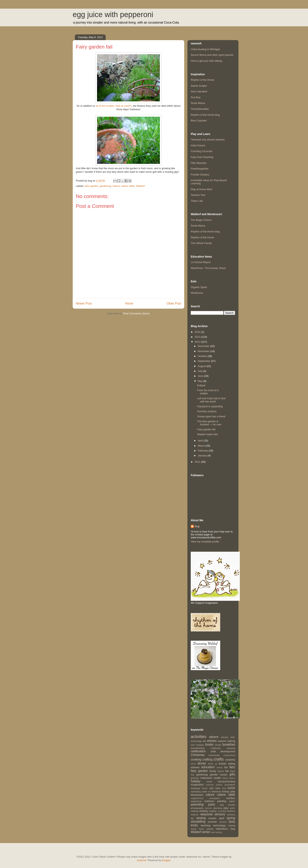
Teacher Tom (198, 195)
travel (194, 829)
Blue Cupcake (199, 121)
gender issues (219, 775)
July (200, 371)
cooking (196, 759)
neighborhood (197, 798)
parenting (197, 804)
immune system (214, 785)
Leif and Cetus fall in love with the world (211, 400)
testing (232, 825)
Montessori (197, 795)
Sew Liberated (199, 91)
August (202, 366)
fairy (232, 767)
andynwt (141, 860)
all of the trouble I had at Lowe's (114, 106)
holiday (196, 781)
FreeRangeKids (200, 169)
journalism (230, 785)
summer (212, 822)
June (201, 376)
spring (231, 818)
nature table (128, 186)
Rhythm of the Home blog (205, 115)
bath (193, 745)
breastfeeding (198, 748)
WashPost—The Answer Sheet (208, 268)
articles (212, 741)
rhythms (231, 811)
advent (214, 737)
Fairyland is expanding (210, 406)
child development (223, 751)
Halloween (206, 778)
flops (233, 771)
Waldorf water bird (207, 434)
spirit (221, 818)
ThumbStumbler (200, 109)
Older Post (174, 303)
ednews (195, 767)
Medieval (216, 791)
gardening (105, 186)
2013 (198, 337)
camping (231, 748)
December (204, 346)
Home (129, 303)
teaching (206, 825)
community (214, 755)
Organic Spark (199, 287)
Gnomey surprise (207, 411)
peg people (227, 805)
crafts (219, 759)
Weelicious (197, 293)
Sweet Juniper (199, 86)
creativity (230, 760)
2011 (198, 462)
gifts (232, 774)
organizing (196, 801)
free (192, 775)
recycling (222, 811)
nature (116, 186)
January (203, 456)
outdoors (209, 801)
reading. (213, 811)
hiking (225, 778)
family (213, 771)
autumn (222, 741)
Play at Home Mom (202, 189)
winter (206, 832)
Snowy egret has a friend (211, 416)
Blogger (166, 860)
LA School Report (201, 262)
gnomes (195, 778)
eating (232, 764)
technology (220, 825)
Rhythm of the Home (202, 80)
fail (226, 767)
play (226, 808)
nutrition (231, 798)
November (204, 351)
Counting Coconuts (202, 151)
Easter (223, 764)
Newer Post (84, 303)
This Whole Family (201, 243)
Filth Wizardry (198, 163)
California (216, 748)
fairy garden (92, 186)
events (220, 768)
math (204, 791)
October (203, 356)
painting (222, 801)
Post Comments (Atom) (136, 313)
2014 (198, 332)
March (202, 446)
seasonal (206, 814)
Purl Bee (196, 97)
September (204, 361)
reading (203, 811)
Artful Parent (198, 145)
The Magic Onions (201, 220)
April (201, 441)
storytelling (198, 822)
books (209, 745)
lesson (205, 788)
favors (221, 771)
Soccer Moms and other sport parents (212, 55)
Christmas (198, 755)
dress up (213, 764)
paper (232, 801)
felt (227, 771)
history (232, 778)
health (217, 778)
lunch (231, 788)
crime (193, 764)
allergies (225, 737)
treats (201, 829)
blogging (200, 745)
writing (219, 832)
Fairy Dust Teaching (202, 157)
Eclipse (201, 385)
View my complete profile (205, 542)
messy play (229, 791)
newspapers (215, 798)
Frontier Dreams (200, 175)
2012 (198, 342)
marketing (196, 791)
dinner (202, 763)
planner (209, 808)
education (208, 767)
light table (215, 788)
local (224, 788)
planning (218, 808)
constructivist (229, 755)
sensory (220, 814)
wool (213, 832)
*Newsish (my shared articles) (208, 140)
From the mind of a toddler (208, 392)
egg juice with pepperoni (113, 15)
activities (199, 736)
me (209, 792)
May (201, 381)
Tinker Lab (197, 201)
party (212, 804)
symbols (223, 822)
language (195, 788)
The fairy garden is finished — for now (209, 423)
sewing (201, 818)
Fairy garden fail (206, 429)
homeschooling (227, 781)
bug (197, 526)
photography (197, 808)
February (203, 451)
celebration (198, 751)
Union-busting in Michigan (205, 49)
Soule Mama (198, 103)
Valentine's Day (225, 829)
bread (218, 745)
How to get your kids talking (206, 61)
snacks (212, 818)
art (204, 741)
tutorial (210, 829)
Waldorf (140, 186)
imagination (197, 785)
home (209, 781)
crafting (208, 759)
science (195, 814)
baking (231, 741)
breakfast (229, 745)
